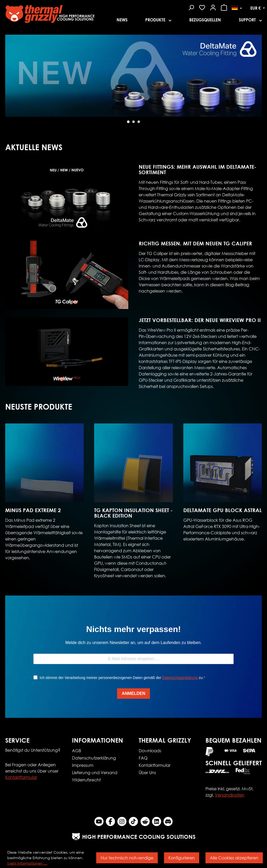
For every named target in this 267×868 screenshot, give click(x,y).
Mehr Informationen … (27, 863)
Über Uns (147, 772)
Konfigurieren (182, 858)
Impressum (83, 765)
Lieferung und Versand (95, 772)
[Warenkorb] (224, 7)
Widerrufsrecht (86, 780)
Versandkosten (230, 795)
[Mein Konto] (213, 7)
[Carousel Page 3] (139, 122)
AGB (77, 751)
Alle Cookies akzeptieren (234, 858)
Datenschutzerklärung (180, 678)
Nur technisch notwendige (127, 858)
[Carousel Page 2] (133, 122)
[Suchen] (191, 7)
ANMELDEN (134, 693)
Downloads (150, 751)
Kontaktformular (21, 777)
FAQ (143, 758)
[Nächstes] (9, 80)
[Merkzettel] (202, 7)
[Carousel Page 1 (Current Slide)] (128, 122)
